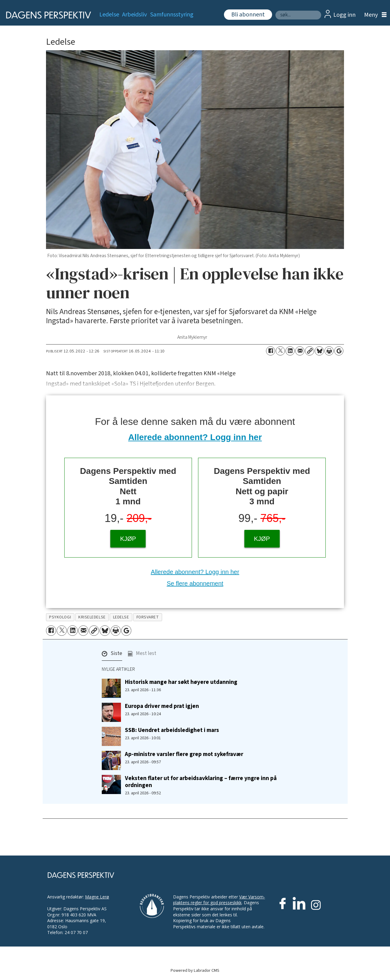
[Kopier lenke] (310, 351)
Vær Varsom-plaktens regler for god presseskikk (219, 900)
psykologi (60, 617)
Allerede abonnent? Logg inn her (195, 437)
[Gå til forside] (46, 15)
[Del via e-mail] (300, 351)
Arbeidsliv (135, 15)
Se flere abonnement (195, 583)
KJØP (128, 539)
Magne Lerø (97, 897)
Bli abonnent (248, 15)
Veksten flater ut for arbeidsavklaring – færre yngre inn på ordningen (201, 782)
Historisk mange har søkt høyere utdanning (181, 682)
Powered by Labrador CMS (195, 970)
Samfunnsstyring (172, 15)
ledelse (121, 617)
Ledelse (109, 15)
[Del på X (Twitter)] (280, 351)
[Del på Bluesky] (319, 351)
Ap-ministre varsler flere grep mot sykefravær (184, 754)
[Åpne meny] (374, 15)
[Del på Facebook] (271, 351)
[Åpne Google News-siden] (339, 351)
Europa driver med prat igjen (162, 706)
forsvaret (148, 617)
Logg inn (344, 15)
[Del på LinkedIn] (290, 351)
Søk (275, 10)
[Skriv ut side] (329, 351)
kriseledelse (92, 617)
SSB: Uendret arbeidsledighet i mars (172, 730)
